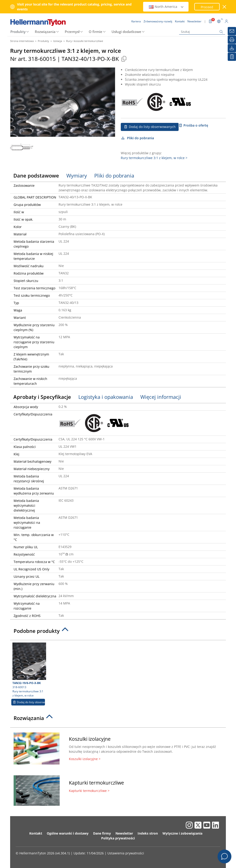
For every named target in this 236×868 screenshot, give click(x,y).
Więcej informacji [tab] (161, 397)
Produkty (18, 32)
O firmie (96, 32)
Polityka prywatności (118, 838)
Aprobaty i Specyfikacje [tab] (42, 397)
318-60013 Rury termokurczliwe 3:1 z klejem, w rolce (29, 670)
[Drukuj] (232, 40)
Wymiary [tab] (77, 175)
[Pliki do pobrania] (232, 48)
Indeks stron (148, 833)
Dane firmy (102, 833)
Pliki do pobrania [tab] (114, 175)
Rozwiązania (45, 32)
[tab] (118, 632)
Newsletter (124, 833)
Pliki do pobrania (137, 138)
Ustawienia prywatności (126, 853)
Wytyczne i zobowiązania (182, 833)
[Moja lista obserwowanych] (232, 57)
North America (166, 7)
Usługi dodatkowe (126, 32)
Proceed (207, 7)
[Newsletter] (232, 31)
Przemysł (72, 32)
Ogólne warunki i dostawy (68, 833)
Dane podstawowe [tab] (36, 175)
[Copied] (124, 59)
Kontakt (36, 833)
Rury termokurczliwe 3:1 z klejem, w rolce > (154, 158)
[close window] (225, 7)
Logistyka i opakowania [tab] (106, 397)
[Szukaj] (202, 32)
